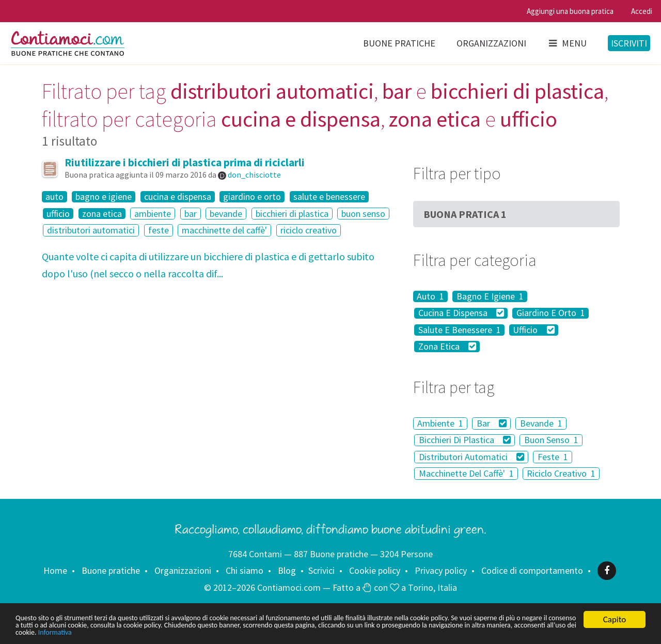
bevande (226, 214)
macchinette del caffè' (224, 230)
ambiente (153, 214)
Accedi (642, 11)
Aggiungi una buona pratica (570, 11)
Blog (287, 570)
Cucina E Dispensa (461, 313)
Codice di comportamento (532, 570)
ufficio (58, 214)
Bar (492, 423)
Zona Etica (447, 347)
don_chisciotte (254, 175)
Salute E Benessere (460, 330)
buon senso (363, 214)
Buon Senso (551, 440)
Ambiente (440, 423)
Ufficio (534, 330)
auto (54, 197)
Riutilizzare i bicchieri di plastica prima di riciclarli (185, 162)
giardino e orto (252, 197)
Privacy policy (441, 570)
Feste (553, 457)
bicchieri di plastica (292, 214)
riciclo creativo (309, 230)
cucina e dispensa (178, 197)
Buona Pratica (465, 214)
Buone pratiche (399, 43)
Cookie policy (375, 570)
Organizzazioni (491, 43)
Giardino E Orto (551, 313)
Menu (567, 43)
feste (159, 230)
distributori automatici (91, 230)
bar (191, 214)
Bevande (541, 423)
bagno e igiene (104, 197)
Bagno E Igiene (490, 296)
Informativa (324, 632)
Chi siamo (245, 570)
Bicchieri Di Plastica (465, 440)
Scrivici (321, 570)
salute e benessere (329, 197)
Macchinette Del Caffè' (466, 473)
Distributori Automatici (472, 457)
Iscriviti (629, 43)
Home (55, 570)
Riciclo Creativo (561, 473)
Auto (430, 296)
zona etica (102, 214)
